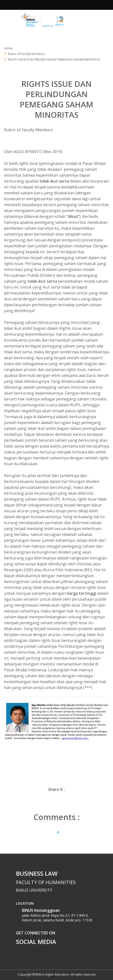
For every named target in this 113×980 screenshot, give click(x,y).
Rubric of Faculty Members (26, 54)
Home (8, 48)
